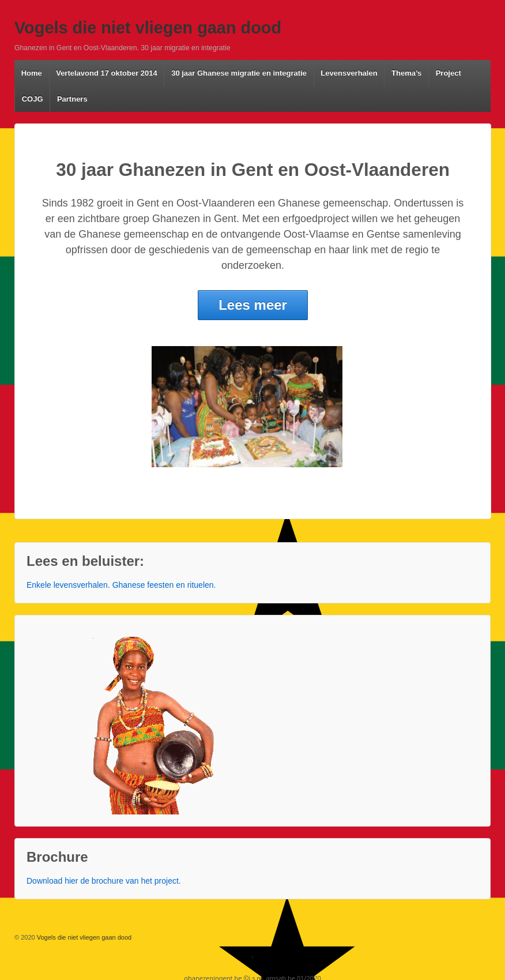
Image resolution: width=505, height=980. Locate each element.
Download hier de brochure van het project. (104, 881)
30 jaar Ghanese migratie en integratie (239, 73)
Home (32, 73)
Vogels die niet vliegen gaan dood (148, 28)
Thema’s (406, 73)
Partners (72, 99)
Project (449, 73)
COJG (33, 99)
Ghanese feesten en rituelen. (164, 585)
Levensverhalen (349, 73)
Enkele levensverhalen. (68, 585)
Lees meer (253, 305)
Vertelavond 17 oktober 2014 (107, 73)
